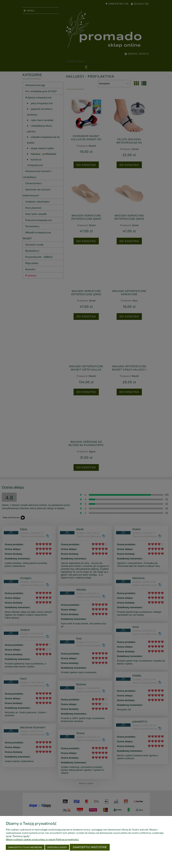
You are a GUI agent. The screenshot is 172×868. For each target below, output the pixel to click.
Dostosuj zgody (57, 847)
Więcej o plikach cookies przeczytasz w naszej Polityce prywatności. (42, 839)
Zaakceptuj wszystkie (90, 847)
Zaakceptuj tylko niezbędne (25, 847)
